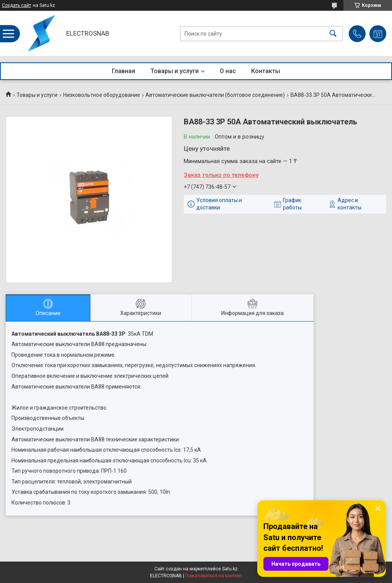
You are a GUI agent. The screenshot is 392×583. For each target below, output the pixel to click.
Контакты (266, 71)
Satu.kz (230, 569)
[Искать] (333, 33)
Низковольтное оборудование (102, 95)
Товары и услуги (175, 71)
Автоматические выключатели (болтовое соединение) (215, 95)
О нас (228, 71)
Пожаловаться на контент (214, 576)
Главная (123, 71)
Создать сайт (16, 5)
